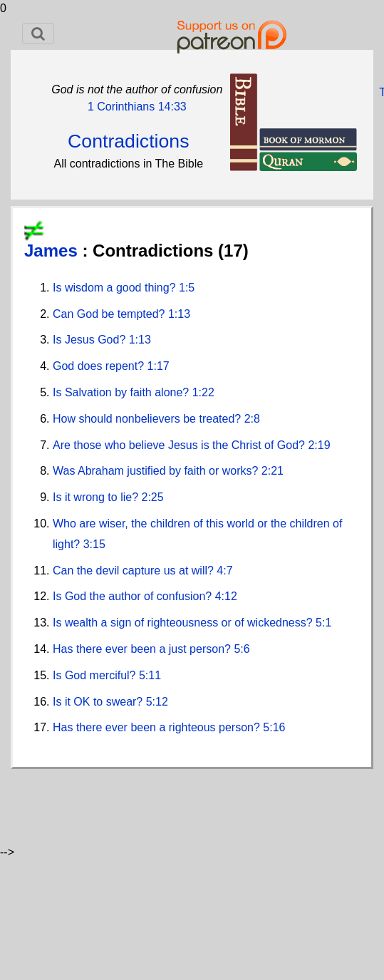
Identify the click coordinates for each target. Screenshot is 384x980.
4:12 (226, 596)
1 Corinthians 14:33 (137, 107)
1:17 (159, 366)
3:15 (94, 544)
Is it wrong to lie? (97, 497)
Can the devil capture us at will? (135, 571)
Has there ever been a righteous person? (158, 727)
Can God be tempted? (110, 314)
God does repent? (100, 366)
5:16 (274, 727)
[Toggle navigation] (38, 33)
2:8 (252, 419)
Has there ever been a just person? (143, 649)
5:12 (157, 702)
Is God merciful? (96, 675)
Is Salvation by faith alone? (123, 392)
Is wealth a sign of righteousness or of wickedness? (184, 623)
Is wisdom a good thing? (116, 288)
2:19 (319, 445)
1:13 (179, 314)
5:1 (323, 623)
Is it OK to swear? (99, 702)
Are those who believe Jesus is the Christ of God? (180, 445)
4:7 (224, 571)
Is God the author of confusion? (134, 596)
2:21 (273, 471)
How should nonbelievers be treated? (149, 419)
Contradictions (128, 141)
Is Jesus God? (91, 340)
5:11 (150, 675)
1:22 (203, 392)
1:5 (187, 288)
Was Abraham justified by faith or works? (157, 471)
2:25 (153, 497)
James (53, 251)
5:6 (242, 649)
